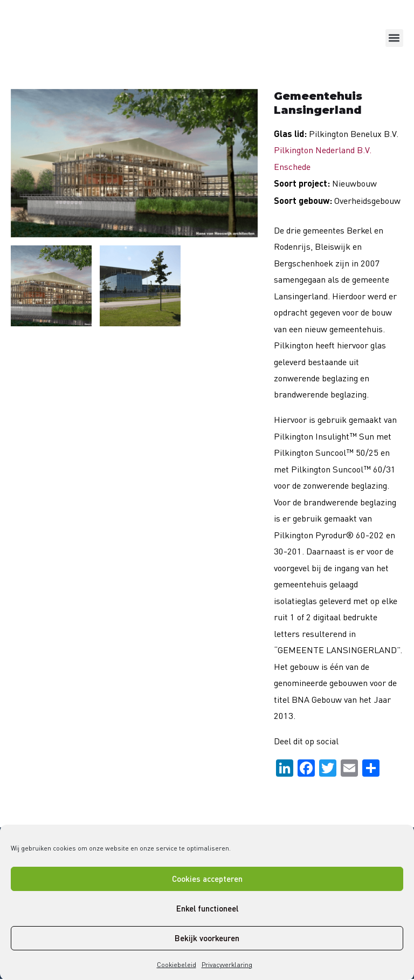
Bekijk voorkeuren (207, 938)
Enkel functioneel (207, 908)
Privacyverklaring (227, 965)
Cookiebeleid (177, 965)
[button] (394, 38)
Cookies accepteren (207, 879)
